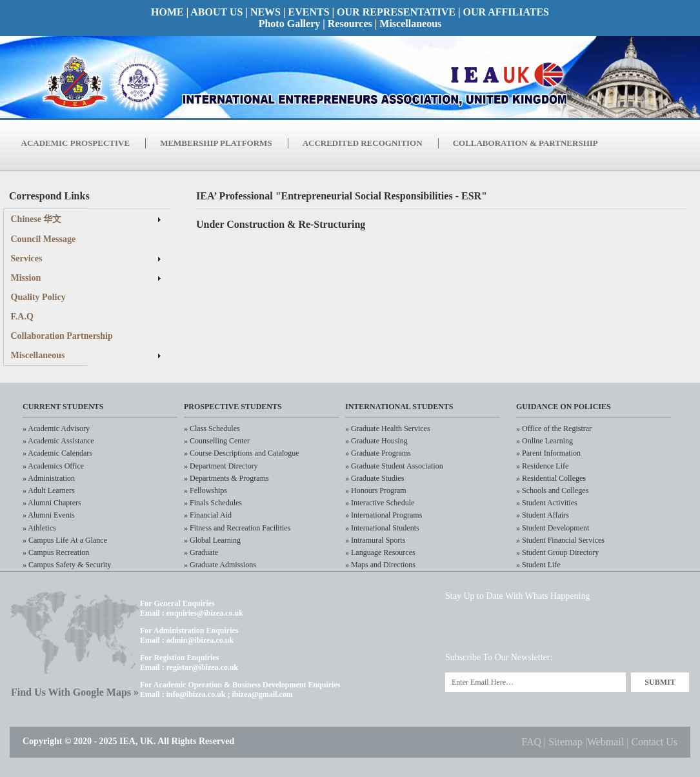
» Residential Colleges (551, 478)
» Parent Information (548, 453)
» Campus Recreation (56, 552)
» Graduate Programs (378, 453)
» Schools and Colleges (552, 490)
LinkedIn (505, 627)
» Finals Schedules (213, 503)
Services (27, 258)
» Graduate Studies (375, 478)
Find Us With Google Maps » (75, 692)
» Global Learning (212, 540)
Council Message (44, 239)
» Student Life (538, 565)
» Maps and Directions (380, 565)
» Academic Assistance (58, 441)
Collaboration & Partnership (525, 143)
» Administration (49, 478)
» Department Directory (221, 466)
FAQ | (535, 742)
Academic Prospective (76, 143)
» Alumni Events (49, 515)
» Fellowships (205, 490)
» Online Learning (545, 441)
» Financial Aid (208, 515)
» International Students (382, 528)
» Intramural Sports (375, 540)
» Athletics (39, 528)
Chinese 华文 (36, 219)
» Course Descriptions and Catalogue (242, 453)
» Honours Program (376, 490)
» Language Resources (380, 552)
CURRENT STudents (63, 407)
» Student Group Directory (557, 552)
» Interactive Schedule (380, 503)
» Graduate (201, 552)
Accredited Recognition (363, 143)
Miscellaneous (38, 355)
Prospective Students (233, 407)
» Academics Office (53, 466)
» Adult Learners (49, 490)
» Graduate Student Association (394, 466)
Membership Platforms (216, 143)
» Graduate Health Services (388, 429)
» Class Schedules (212, 429)
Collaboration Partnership (62, 336)
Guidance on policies (564, 407)
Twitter (461, 627)
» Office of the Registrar (554, 429)
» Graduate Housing (376, 441)
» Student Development (553, 528)
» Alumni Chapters (52, 503)
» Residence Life (542, 466)
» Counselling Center (217, 441)
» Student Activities (547, 503)
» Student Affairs (543, 515)
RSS (639, 627)
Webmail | (609, 742)
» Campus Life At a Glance (65, 540)
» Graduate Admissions (220, 565)
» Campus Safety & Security (67, 565)
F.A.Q (22, 317)
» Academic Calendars (57, 453)
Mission (26, 278)
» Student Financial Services (560, 540)
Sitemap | (568, 742)
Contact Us (654, 742)
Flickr (595, 627)
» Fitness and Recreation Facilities (237, 528)
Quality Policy (38, 297)
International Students (399, 407)
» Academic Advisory (56, 429)
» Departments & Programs (226, 478)
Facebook (550, 627)
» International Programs (384, 515)
